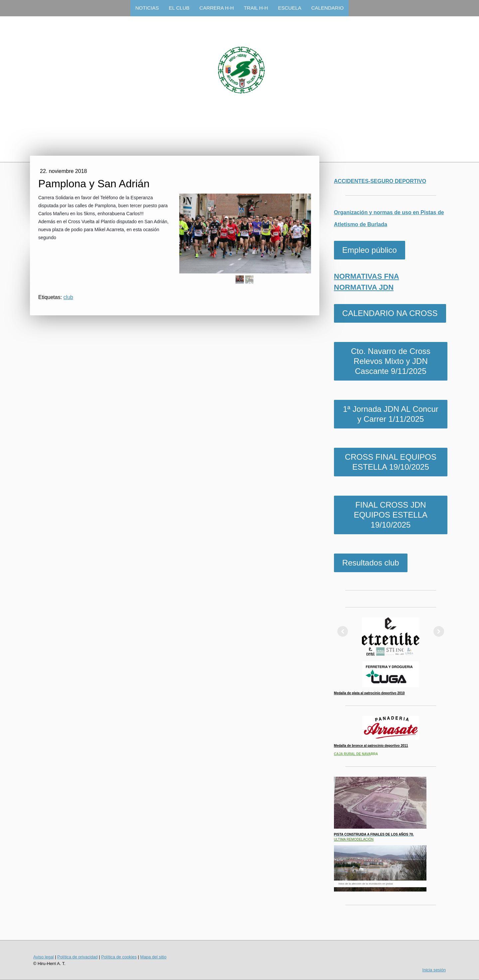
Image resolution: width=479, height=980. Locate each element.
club (68, 297)
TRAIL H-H (256, 8)
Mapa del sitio (153, 957)
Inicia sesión (434, 970)
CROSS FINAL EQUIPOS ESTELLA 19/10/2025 (391, 462)
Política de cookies (119, 957)
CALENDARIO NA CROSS (390, 313)
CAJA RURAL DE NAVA (352, 754)
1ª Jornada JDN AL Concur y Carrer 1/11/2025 (391, 414)
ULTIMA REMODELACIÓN (354, 839)
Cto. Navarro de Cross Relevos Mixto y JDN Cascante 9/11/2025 (391, 361)
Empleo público (370, 250)
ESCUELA (290, 8)
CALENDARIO (328, 8)
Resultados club (371, 563)
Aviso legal (44, 957)
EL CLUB (179, 8)
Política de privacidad (78, 957)
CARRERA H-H (217, 8)
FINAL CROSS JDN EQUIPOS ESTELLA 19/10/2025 (391, 515)
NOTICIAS (147, 8)
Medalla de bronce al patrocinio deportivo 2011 (371, 746)
